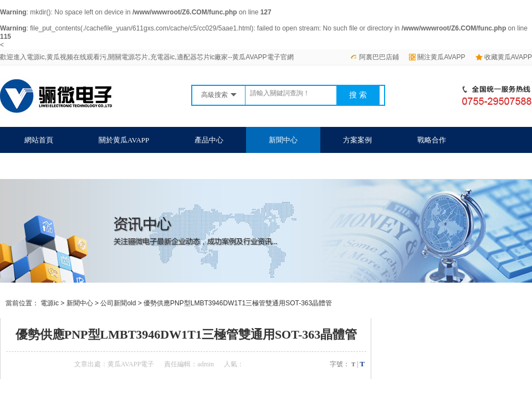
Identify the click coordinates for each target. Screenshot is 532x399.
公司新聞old (118, 303)
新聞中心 (283, 140)
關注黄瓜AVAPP (437, 57)
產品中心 (209, 140)
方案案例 (357, 140)
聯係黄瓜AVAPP (50, 166)
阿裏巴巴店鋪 (375, 57)
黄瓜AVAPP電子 (131, 364)
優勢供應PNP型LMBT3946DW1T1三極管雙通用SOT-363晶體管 (238, 303)
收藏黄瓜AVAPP (504, 57)
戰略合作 (432, 140)
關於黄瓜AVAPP (124, 140)
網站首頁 (39, 140)
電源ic (50, 303)
